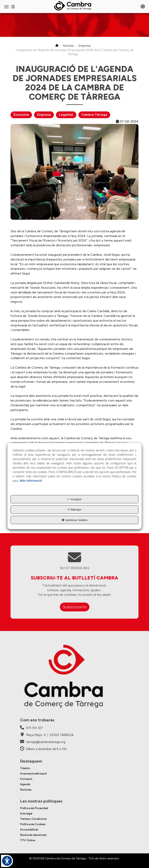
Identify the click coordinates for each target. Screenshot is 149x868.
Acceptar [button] (74, 499)
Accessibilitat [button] (29, 830)
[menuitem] (74, 768)
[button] (74, 6)
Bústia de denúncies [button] (33, 835)
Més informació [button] (31, 481)
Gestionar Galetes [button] (74, 520)
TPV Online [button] (28, 840)
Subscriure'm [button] (75, 607)
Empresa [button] (44, 115)
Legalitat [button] (66, 115)
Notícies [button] (26, 790)
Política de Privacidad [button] (34, 808)
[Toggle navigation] (143, 7)
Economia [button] (21, 115)
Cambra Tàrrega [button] (94, 115)
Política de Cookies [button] (33, 824)
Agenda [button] (25, 784)
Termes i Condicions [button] (33, 819)
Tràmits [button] (25, 768)
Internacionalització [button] (33, 774)
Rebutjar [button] (75, 509)
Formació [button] (26, 779)
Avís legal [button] (26, 814)
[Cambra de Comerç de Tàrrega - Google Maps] (47, 735)
